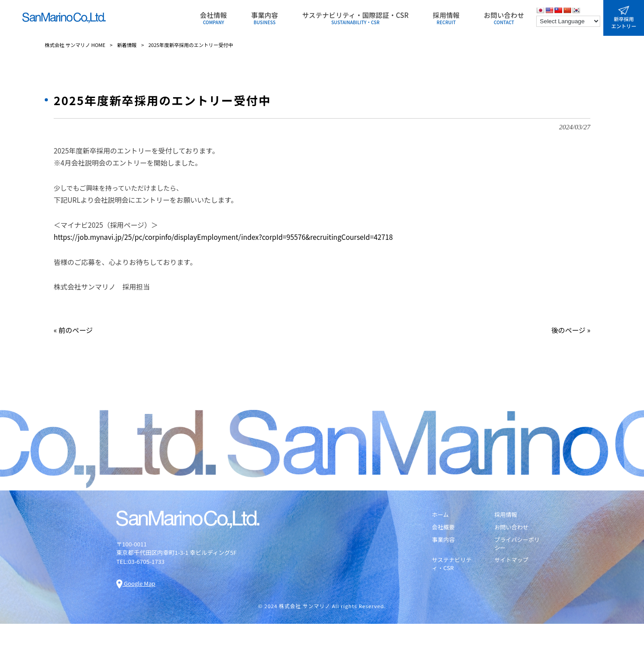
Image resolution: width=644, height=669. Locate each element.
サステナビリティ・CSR (452, 565)
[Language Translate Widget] (568, 21)
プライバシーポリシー (517, 544)
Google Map (136, 583)
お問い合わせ (512, 528)
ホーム (441, 515)
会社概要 (444, 528)
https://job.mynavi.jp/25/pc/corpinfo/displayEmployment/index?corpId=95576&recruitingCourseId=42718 (223, 237)
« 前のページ (73, 330)
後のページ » (571, 330)
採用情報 (506, 515)
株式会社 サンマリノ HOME (75, 45)
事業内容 (444, 540)
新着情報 (127, 45)
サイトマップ (512, 561)
